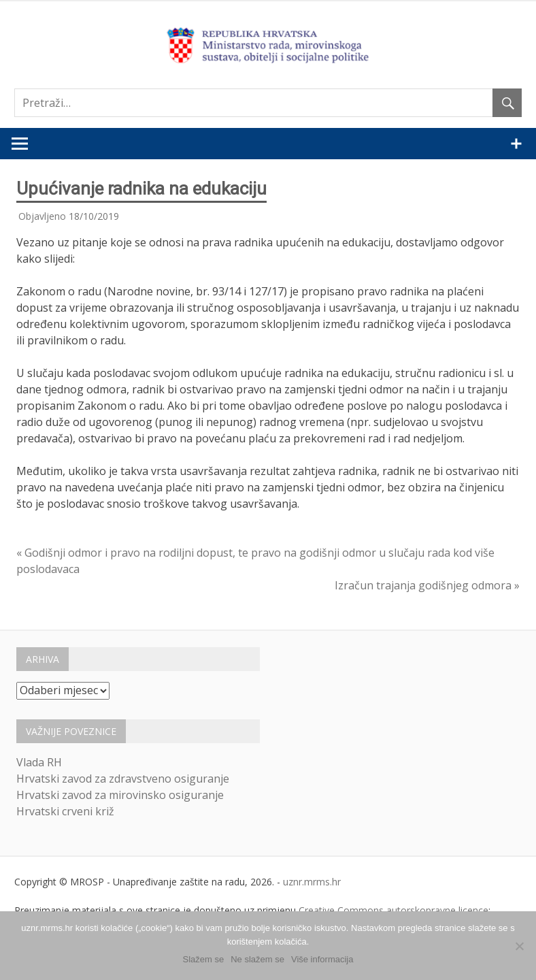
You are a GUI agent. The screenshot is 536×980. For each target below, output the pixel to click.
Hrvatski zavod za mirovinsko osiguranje (120, 795)
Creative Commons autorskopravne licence (393, 910)
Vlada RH (39, 762)
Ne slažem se (257, 959)
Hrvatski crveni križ (65, 811)
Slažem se (204, 959)
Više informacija (322, 959)
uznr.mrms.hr (312, 882)
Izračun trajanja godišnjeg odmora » (427, 585)
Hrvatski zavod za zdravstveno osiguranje (123, 779)
